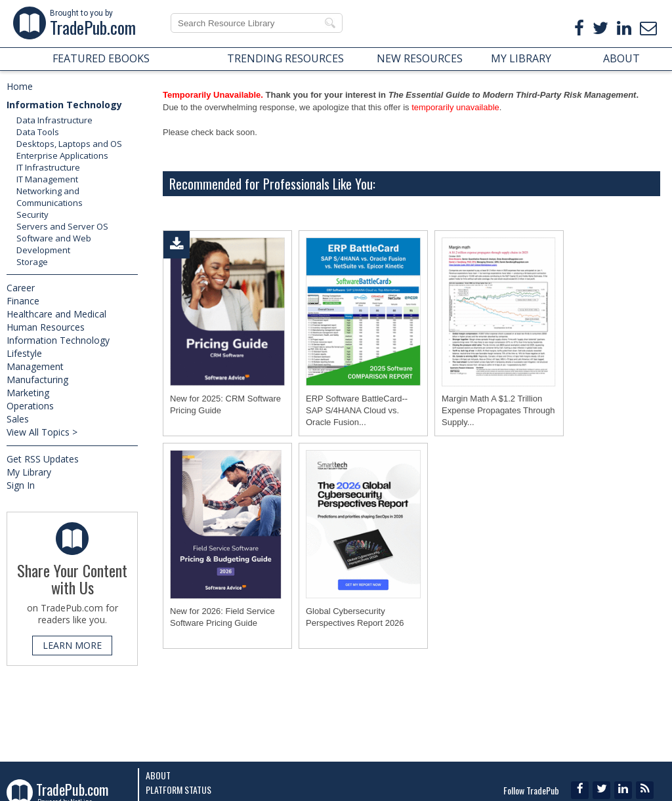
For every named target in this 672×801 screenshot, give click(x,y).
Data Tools (38, 132)
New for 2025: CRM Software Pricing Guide (225, 404)
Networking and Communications (50, 197)
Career (21, 288)
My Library (29, 472)
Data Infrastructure (54, 120)
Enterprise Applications (62, 155)
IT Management (47, 179)
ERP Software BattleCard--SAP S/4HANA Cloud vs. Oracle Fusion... (357, 410)
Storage (32, 262)
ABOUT (621, 58)
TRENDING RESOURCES (285, 58)
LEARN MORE (72, 645)
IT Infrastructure (48, 167)
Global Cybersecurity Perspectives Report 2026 (355, 617)
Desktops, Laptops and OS (69, 144)
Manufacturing (37, 380)
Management (35, 366)
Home (20, 86)
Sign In (21, 485)
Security (32, 215)
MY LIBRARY (521, 58)
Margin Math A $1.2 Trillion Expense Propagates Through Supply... (498, 410)
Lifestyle (24, 353)
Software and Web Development (54, 244)
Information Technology (64, 105)
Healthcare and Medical (56, 314)
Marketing (28, 393)
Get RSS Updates (43, 459)
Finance (23, 301)
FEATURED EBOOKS (101, 58)
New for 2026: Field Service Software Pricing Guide (222, 617)
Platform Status (178, 790)
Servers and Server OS (62, 226)
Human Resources (46, 327)
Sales (18, 419)
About (158, 775)
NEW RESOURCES (420, 58)
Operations (30, 406)
